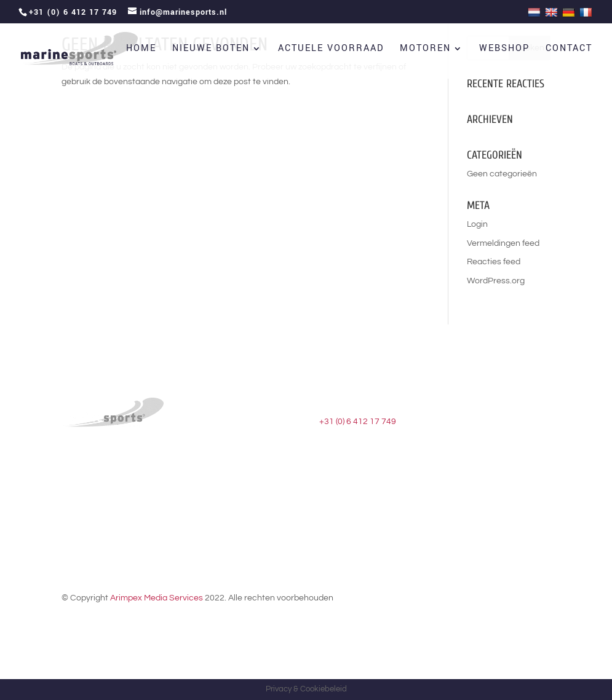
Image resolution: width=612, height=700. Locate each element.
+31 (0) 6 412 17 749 (358, 422)
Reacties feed (494, 262)
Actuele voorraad (331, 49)
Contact (569, 49)
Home (141, 49)
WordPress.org (496, 281)
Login (477, 224)
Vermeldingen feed (503, 243)
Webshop (504, 49)
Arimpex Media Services (157, 598)
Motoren (425, 49)
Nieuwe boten (211, 49)
